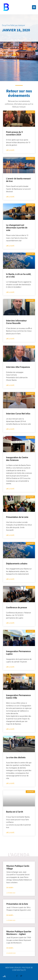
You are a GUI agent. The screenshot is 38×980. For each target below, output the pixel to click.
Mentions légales (13, 968)
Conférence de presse (17, 608)
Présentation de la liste (17, 904)
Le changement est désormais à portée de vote (17, 228)
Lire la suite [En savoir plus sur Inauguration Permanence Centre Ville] (10, 729)
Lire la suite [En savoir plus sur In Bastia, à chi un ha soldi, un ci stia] (10, 292)
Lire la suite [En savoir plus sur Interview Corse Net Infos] (10, 429)
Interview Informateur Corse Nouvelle (16, 322)
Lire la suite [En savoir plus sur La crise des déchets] (10, 783)
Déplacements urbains (17, 564)
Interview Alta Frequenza (18, 367)
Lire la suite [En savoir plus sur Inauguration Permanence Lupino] (10, 667)
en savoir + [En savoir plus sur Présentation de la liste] (10, 915)
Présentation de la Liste (17, 517)
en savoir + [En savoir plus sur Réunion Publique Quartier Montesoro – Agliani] (10, 948)
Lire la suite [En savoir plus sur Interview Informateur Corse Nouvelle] (10, 339)
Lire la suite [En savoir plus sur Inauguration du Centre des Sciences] (10, 489)
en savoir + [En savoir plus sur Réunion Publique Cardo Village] (10, 888)
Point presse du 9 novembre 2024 (14, 133)
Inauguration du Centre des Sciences (17, 459)
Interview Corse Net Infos (18, 414)
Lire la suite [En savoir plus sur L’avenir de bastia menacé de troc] (10, 197)
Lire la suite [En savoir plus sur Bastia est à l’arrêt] (10, 833)
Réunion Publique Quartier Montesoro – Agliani (19, 933)
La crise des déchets (16, 757)
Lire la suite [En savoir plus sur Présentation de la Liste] (10, 535)
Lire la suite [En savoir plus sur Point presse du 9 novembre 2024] (10, 150)
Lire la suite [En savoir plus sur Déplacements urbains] (10, 579)
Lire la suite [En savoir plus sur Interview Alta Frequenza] (10, 385)
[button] (34, 7)
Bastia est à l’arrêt (15, 812)
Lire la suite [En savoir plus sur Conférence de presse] (10, 623)
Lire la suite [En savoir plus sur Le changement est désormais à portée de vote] (10, 246)
